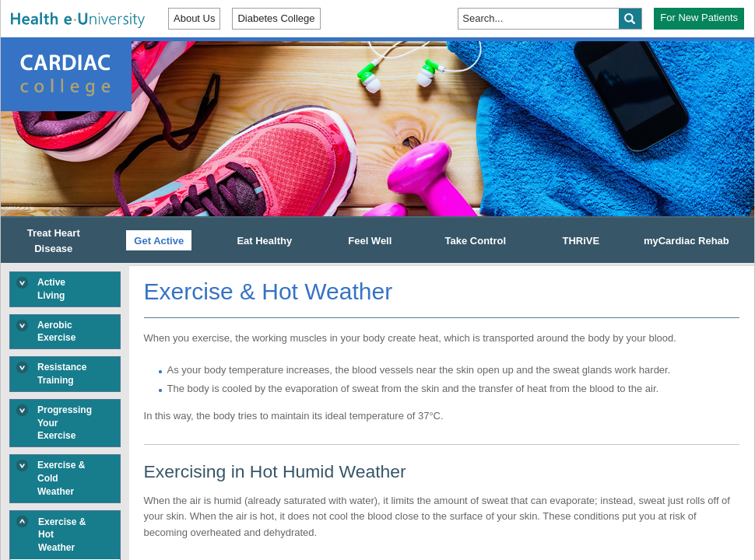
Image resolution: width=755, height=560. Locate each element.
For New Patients (699, 17)
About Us (194, 18)
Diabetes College (276, 18)
